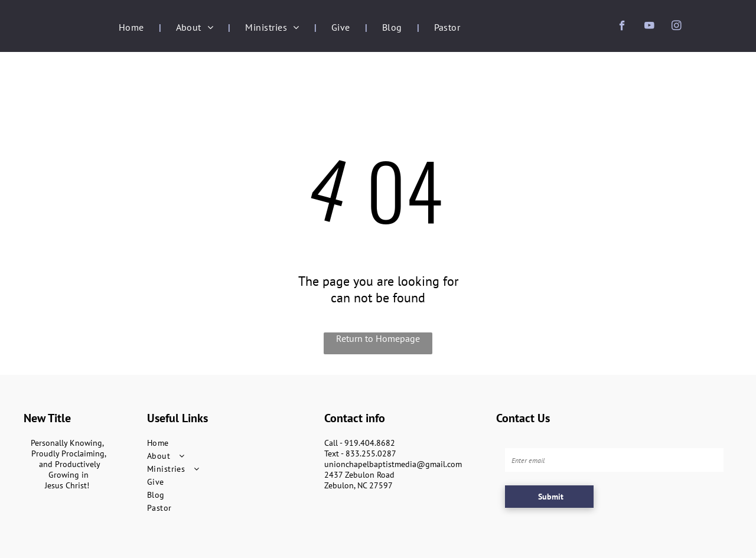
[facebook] (622, 27)
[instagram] (677, 27)
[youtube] (649, 27)
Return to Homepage (378, 338)
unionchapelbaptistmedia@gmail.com (393, 464)
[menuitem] (133, 27)
